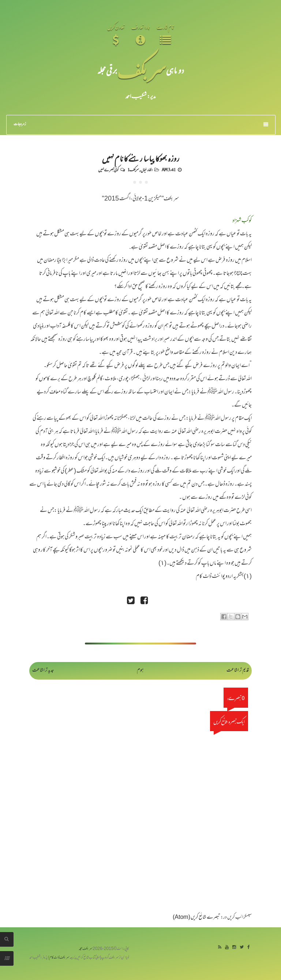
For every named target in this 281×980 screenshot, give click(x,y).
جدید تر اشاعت (43, 671)
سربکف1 (133, 169)
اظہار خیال (147, 169)
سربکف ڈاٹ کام (59, 958)
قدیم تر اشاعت (238, 671)
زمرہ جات (141, 124)
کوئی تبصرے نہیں (108, 169)
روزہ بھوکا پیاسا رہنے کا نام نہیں (140, 158)
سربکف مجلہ (86, 949)
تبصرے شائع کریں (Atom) (196, 918)
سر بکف (142, 70)
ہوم (140, 671)
